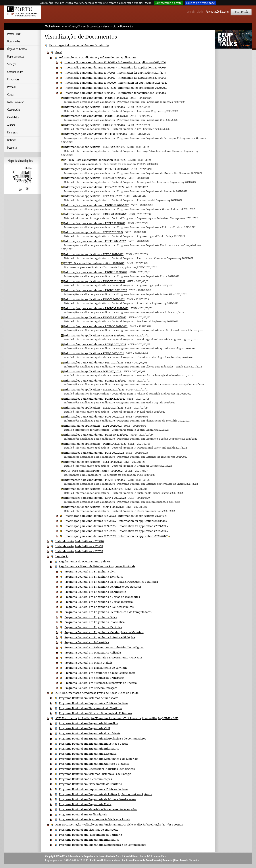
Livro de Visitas (160, 856)
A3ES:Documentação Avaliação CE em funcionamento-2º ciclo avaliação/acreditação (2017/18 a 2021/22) (120, 824)
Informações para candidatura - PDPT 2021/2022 (94, 416)
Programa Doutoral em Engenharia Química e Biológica (100, 637)
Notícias (12, 140)
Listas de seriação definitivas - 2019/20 (80, 541)
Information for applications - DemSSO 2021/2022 (95, 444)
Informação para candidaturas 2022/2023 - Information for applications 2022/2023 (116, 516)
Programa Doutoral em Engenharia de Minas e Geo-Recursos (103, 587)
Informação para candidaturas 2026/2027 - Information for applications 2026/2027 (116, 536)
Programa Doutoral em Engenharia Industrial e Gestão (94, 744)
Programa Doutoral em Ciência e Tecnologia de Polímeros (96, 713)
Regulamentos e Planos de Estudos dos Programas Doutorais (97, 566)
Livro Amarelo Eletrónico (187, 860)
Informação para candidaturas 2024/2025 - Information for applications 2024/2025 (116, 526)
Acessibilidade (131, 856)
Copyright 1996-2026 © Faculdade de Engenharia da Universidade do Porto (83, 856)
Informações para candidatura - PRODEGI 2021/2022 (96, 205)
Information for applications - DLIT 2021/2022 (93, 371)
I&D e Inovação (16, 102)
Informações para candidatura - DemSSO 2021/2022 (96, 434)
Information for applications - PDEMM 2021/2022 (95, 335)
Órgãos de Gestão (17, 49)
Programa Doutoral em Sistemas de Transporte (94, 678)
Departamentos (16, 57)
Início (64, 26)
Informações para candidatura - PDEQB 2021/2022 (95, 344)
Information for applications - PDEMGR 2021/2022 (95, 178)
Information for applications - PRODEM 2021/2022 (95, 317)
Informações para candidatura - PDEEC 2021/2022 (95, 241)
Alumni (11, 125)
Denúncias (168, 860)
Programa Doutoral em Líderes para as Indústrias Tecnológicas (104, 647)
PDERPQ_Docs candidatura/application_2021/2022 (95, 160)
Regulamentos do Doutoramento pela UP (85, 561)
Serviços (12, 64)
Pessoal (11, 87)
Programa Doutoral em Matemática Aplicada (93, 652)
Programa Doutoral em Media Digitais (88, 662)
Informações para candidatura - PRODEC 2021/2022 (96, 116)
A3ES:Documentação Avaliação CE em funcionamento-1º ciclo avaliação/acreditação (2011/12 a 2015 (117, 718)
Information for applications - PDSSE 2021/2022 (94, 489)
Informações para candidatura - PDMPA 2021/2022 (95, 380)
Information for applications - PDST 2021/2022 (93, 462)
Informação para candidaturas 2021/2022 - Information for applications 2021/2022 (116, 93)
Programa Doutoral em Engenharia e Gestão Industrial (99, 602)
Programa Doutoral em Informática (87, 642)
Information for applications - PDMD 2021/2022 (94, 407)
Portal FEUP (14, 34)
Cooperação (14, 110)
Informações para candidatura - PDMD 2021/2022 (95, 398)
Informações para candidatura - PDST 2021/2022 (94, 453)
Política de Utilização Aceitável (105, 860)
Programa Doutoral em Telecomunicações (91, 688)
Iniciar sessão (241, 12)
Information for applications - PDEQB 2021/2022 (94, 353)
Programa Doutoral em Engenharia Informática (95, 622)
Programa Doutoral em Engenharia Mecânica (93, 627)
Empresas (13, 133)
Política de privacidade (200, 3)
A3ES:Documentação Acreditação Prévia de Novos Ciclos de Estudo (97, 693)
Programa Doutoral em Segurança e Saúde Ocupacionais (100, 673)
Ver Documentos (92, 26)
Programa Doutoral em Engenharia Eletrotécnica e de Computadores (108, 612)
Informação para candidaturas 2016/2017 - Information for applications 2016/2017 (115, 67)
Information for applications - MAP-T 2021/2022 (94, 507)
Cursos (11, 95)
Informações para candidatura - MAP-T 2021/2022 (95, 498)
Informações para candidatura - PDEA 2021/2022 (94, 187)
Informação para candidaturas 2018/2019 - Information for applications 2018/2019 (115, 78)
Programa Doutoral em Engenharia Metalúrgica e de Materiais (104, 632)
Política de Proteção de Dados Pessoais (141, 860)
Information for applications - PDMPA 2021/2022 (94, 389)
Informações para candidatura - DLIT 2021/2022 (94, 362)
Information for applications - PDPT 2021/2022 (93, 426)
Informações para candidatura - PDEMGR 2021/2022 (96, 169)
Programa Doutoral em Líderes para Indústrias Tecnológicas (97, 769)
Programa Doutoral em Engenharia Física (91, 617)
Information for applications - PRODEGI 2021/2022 (95, 214)
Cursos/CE (75, 26)
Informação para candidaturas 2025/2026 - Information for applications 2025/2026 (116, 531)
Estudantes (13, 79)
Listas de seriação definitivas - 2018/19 (79, 546)
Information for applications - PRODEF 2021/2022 (95, 281)
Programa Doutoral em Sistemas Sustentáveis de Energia (101, 683)
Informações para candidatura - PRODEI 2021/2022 (96, 290)
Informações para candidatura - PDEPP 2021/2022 (95, 223)
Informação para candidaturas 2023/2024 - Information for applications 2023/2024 (116, 521)
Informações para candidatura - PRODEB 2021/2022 (96, 98)
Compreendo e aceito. (169, 3)
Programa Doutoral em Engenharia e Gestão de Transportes (102, 597)
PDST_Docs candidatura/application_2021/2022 (93, 471)
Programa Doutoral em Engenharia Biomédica (94, 576)
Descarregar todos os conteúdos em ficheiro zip (79, 45)
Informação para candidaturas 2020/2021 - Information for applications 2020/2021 (116, 88)
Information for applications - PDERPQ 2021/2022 (95, 147)
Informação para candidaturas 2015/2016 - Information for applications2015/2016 (115, 62)
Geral (59, 52)
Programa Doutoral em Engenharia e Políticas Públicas (99, 607)
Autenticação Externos (218, 12)
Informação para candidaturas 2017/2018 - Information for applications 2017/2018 (115, 72)
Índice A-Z (145, 856)
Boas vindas (14, 41)
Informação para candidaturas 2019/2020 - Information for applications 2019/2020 (116, 83)
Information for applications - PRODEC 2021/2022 (95, 125)
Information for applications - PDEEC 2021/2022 (94, 254)
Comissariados (15, 72)
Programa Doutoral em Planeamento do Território (96, 668)
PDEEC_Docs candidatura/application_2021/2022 (94, 263)
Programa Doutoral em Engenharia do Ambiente (95, 592)
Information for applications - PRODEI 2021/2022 (94, 299)
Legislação (62, 556)
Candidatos (13, 117)
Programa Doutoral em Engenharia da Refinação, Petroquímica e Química (111, 582)
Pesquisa (12, 148)
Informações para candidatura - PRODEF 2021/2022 (96, 272)
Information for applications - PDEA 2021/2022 (93, 196)
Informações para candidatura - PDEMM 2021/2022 (96, 326)
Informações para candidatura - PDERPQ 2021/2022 (96, 134)
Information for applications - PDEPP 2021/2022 (94, 232)
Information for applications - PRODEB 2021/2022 (95, 107)
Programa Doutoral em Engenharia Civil (90, 571)
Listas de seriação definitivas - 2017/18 (79, 551)
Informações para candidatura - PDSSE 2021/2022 (95, 480)
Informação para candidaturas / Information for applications (98, 57)
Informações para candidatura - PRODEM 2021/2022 (96, 308)
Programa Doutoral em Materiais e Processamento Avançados (103, 657)
